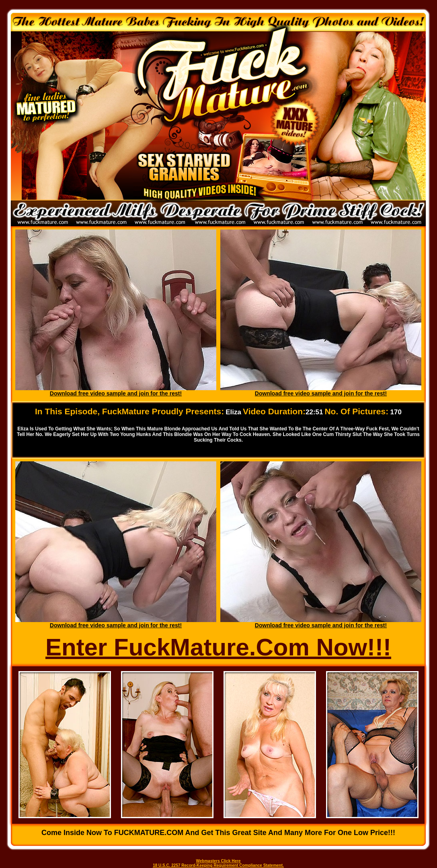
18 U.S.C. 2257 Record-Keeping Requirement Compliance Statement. (218, 865)
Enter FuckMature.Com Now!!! (218, 647)
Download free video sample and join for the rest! (116, 393)
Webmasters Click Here (218, 861)
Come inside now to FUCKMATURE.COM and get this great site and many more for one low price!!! (218, 833)
